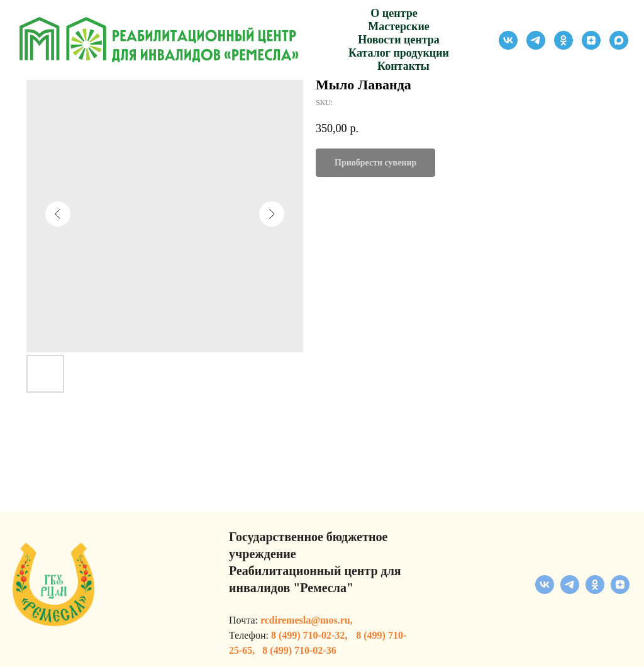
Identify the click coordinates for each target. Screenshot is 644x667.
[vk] (508, 40)
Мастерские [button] (399, 26)
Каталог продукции (399, 53)
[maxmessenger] (619, 40)
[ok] (563, 40)
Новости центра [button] (399, 40)
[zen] (591, 40)
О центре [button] (394, 13)
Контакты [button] (403, 66)
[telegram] (536, 40)
